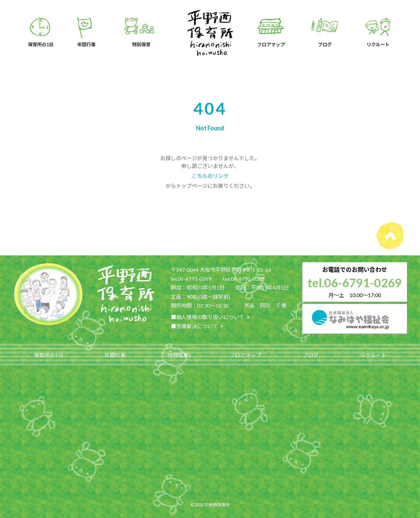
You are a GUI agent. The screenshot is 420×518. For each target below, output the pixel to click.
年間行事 (115, 355)
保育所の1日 (48, 355)
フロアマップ (245, 355)
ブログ (311, 355)
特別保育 (178, 355)
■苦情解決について (198, 326)
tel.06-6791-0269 (355, 283)
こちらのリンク (210, 176)
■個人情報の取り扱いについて (211, 317)
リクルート (373, 355)
